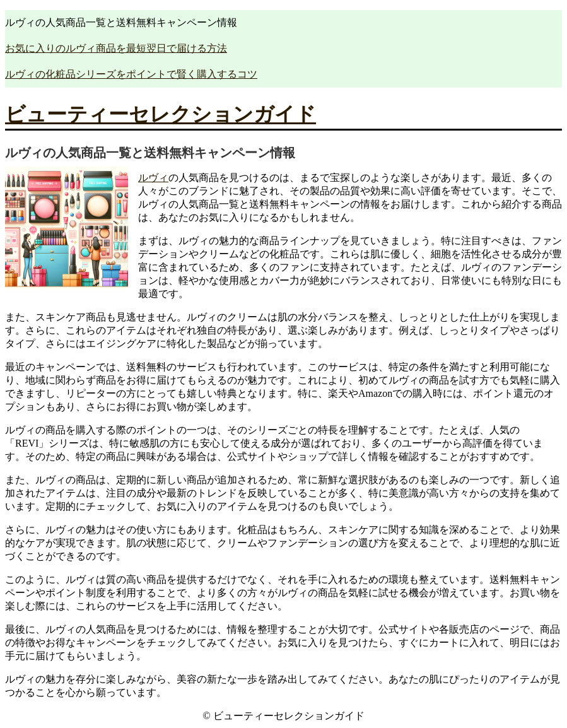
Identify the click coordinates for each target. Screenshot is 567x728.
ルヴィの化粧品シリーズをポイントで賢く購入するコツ (131, 74)
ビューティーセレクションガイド (161, 114)
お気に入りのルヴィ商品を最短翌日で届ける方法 (116, 48)
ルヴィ (153, 178)
